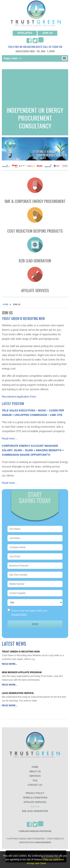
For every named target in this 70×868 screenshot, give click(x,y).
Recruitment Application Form (19, 397)
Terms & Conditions (35, 798)
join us (47, 33)
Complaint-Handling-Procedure (35, 831)
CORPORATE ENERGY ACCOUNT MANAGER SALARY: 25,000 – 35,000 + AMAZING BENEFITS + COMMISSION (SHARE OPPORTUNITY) (33, 450)
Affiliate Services (35, 802)
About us (35, 772)
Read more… (10, 438)
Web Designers (43, 842)
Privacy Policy (19, 614)
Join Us (35, 807)
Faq (35, 780)
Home (6, 305)
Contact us (35, 785)
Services (35, 776)
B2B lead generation (35, 811)
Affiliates (25, 33)
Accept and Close (36, 863)
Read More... (10, 664)
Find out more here (54, 859)
